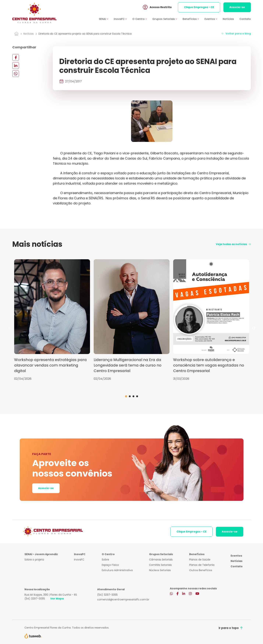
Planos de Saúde (200, 560)
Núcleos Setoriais (160, 570)
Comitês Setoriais (160, 565)
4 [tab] (137, 396)
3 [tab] (133, 396)
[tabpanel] (52, 320)
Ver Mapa (57, 599)
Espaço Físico (110, 565)
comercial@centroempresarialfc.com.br (123, 599)
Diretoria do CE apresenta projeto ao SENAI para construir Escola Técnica (85, 34)
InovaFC (79, 560)
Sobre (105, 560)
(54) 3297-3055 (35, 599)
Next (254, 328)
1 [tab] (126, 396)
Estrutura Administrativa (117, 570)
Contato (245, 19)
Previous (10, 328)
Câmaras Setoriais (161, 560)
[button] (106, 19)
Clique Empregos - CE (199, 7)
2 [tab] (130, 396)
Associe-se (237, 7)
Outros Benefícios (201, 570)
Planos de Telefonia (202, 565)
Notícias (228, 19)
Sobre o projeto (34, 560)
